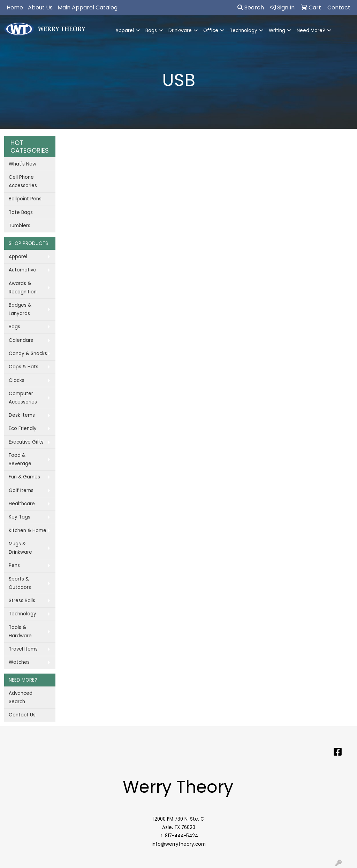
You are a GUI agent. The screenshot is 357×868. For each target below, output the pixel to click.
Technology (244, 30)
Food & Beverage (20, 459)
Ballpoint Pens (25, 199)
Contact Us (22, 715)
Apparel (125, 30)
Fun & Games (24, 477)
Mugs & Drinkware (20, 548)
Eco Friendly (23, 428)
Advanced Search (21, 697)
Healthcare (22, 504)
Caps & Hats (24, 367)
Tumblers (20, 226)
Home (15, 7)
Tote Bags (21, 212)
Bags (151, 30)
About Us (40, 7)
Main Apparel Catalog (88, 7)
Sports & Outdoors (20, 583)
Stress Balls (22, 601)
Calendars (21, 340)
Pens (14, 565)
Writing (277, 30)
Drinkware (180, 30)
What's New (22, 164)
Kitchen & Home (28, 531)
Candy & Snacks (28, 354)
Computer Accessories (23, 398)
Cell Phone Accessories (23, 181)
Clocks (17, 380)
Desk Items (22, 415)
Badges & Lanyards (20, 309)
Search (251, 7)
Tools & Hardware (20, 632)
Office (211, 30)
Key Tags (20, 517)
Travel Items (23, 649)
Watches (19, 662)
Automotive (22, 270)
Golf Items (21, 490)
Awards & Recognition (23, 288)
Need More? (311, 30)
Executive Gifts (26, 442)
